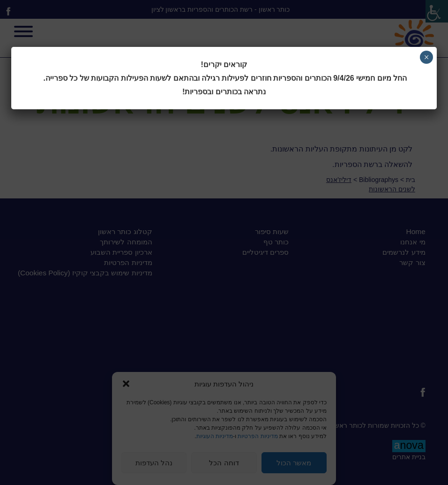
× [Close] (426, 57)
